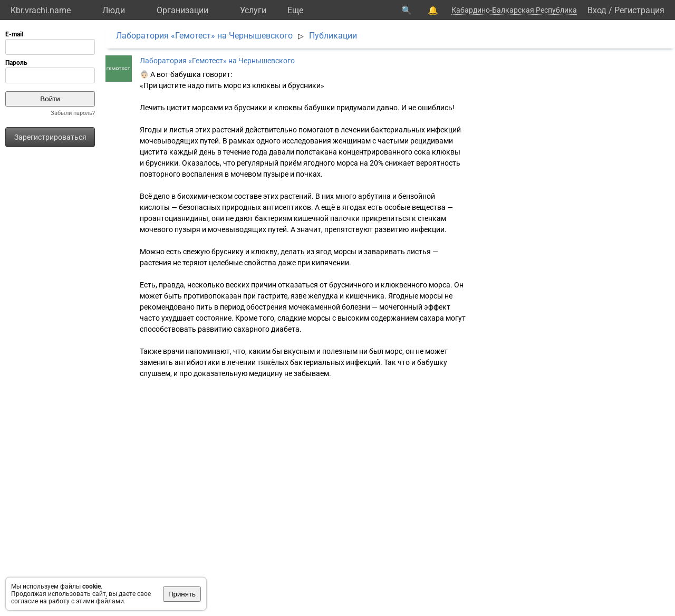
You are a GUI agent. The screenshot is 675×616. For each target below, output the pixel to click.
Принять (182, 594)
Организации (182, 10)
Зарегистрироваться (50, 137)
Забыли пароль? (73, 113)
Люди (114, 10)
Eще (295, 10)
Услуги (253, 10)
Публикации (333, 36)
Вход (597, 10)
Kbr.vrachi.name (41, 10)
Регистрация (639, 10)
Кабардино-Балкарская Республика (514, 10)
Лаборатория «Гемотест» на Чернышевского (204, 36)
